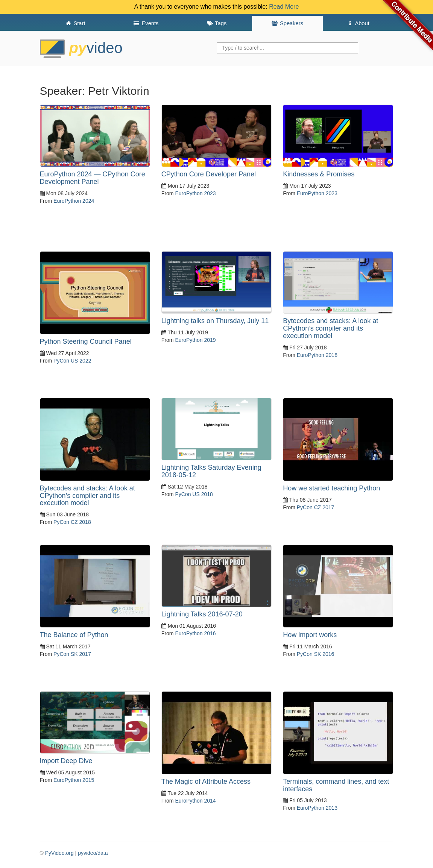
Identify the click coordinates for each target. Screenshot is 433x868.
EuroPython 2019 (195, 340)
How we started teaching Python (331, 488)
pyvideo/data (93, 853)
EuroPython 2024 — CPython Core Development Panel (93, 178)
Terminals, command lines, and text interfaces (336, 785)
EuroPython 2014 (195, 801)
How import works (310, 635)
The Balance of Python (74, 635)
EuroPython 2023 (195, 193)
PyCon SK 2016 (316, 654)
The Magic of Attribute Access (206, 782)
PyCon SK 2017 (72, 654)
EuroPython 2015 (74, 780)
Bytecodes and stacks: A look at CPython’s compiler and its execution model (330, 328)
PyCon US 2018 (194, 494)
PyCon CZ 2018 (72, 522)
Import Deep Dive (66, 761)
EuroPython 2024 (74, 201)
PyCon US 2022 (72, 361)
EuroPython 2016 (195, 633)
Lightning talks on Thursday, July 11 (215, 321)
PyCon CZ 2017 (316, 507)
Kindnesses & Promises (319, 174)
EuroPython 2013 (317, 808)
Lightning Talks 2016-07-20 (202, 614)
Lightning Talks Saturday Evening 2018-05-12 (211, 471)
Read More (284, 7)
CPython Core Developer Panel (209, 174)
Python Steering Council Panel (86, 341)
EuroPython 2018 (317, 355)
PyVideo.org (59, 853)
